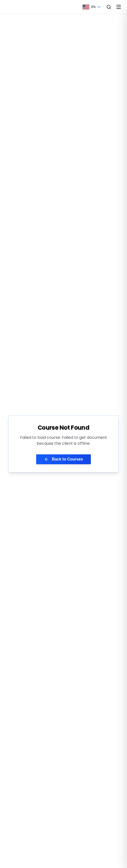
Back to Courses (63, 459)
